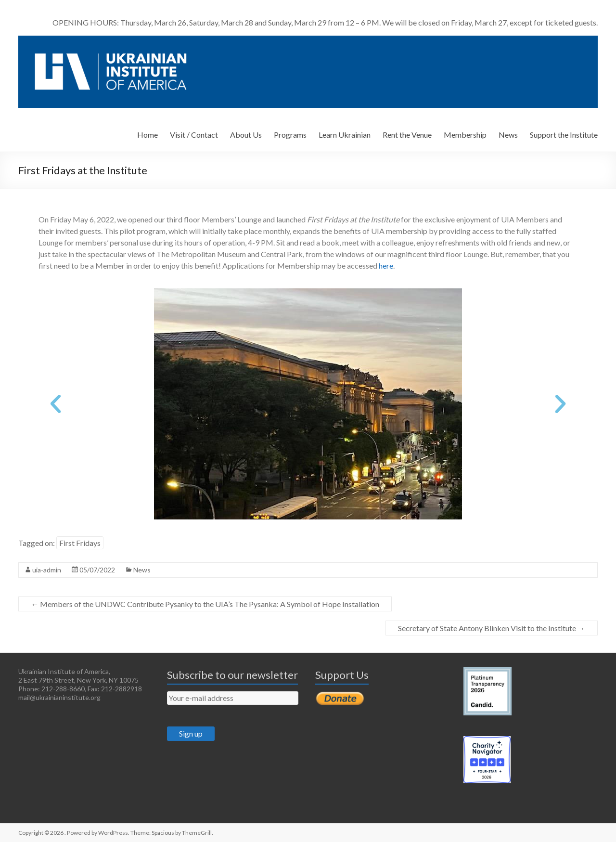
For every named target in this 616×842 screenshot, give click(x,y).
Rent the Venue (407, 135)
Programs (290, 135)
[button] (56, 404)
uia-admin (47, 570)
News (508, 135)
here (386, 266)
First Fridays (80, 543)
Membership (465, 135)
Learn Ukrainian (345, 135)
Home (148, 135)
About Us (246, 135)
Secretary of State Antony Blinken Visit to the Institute (492, 628)
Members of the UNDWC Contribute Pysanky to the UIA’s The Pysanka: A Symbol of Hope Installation (205, 604)
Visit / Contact (194, 135)
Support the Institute (564, 135)
